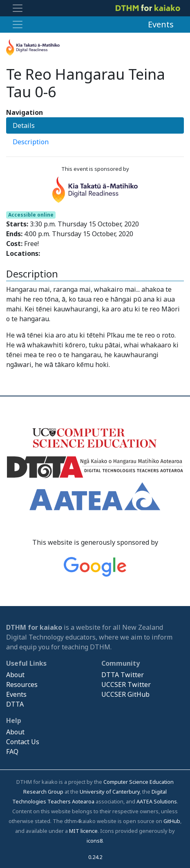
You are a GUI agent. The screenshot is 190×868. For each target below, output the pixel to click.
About (15, 675)
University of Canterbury (110, 792)
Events (161, 24)
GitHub (172, 821)
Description (31, 142)
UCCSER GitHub (125, 694)
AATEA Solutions (157, 801)
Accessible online (31, 215)
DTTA (15, 704)
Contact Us (23, 742)
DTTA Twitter (123, 675)
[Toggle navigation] (18, 8)
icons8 (95, 841)
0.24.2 (95, 857)
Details (24, 125)
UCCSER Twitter (126, 685)
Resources (22, 685)
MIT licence (83, 831)
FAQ (12, 752)
